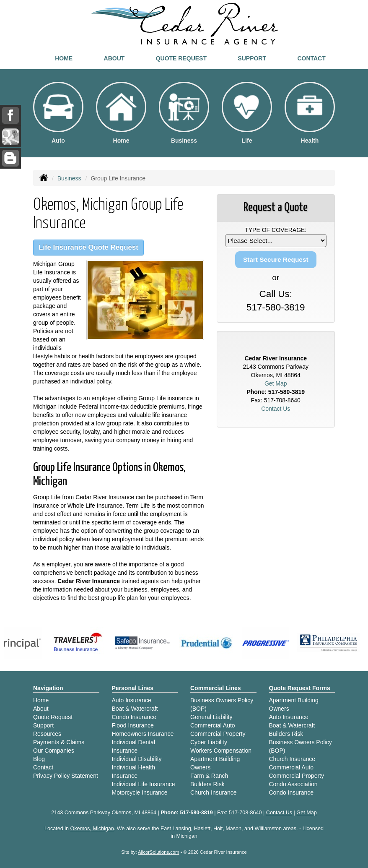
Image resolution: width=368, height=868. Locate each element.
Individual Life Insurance (144, 784)
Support (43, 725)
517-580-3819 (276, 307)
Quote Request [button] (181, 58)
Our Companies (54, 751)
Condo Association (293, 784)
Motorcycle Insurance (140, 792)
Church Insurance (214, 792)
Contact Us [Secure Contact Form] (276, 409)
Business (69, 178)
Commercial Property (218, 734)
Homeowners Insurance (143, 734)
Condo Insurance (134, 717)
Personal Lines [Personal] (133, 688)
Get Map (276, 383)
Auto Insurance (132, 700)
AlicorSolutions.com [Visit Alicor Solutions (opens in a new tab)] (158, 852)
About (114, 58)
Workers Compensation (221, 751)
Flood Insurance (133, 725)
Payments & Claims (59, 742)
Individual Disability (137, 759)
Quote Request (53, 717)
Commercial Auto (213, 725)
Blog (39, 759)
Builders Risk (207, 784)
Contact (311, 58)
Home (64, 58)
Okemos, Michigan (92, 829)
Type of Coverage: (276, 230)
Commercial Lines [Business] (216, 688)
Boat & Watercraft (135, 709)
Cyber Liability (209, 742)
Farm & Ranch (209, 776)
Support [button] (252, 58)
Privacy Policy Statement (66, 776)
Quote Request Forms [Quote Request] (300, 688)
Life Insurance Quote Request (88, 247)
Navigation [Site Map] (48, 688)
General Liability (211, 717)
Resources (47, 734)
